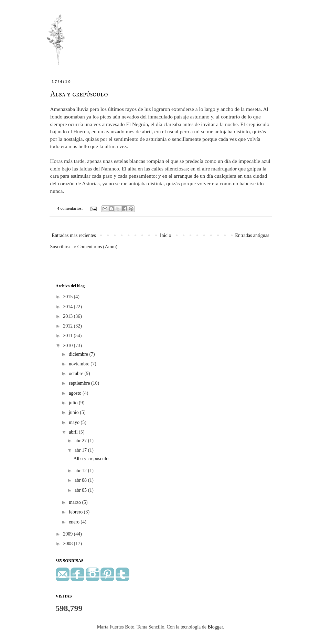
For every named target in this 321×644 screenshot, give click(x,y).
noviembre (80, 364)
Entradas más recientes (74, 235)
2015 (68, 297)
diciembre (79, 354)
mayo (75, 422)
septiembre (80, 383)
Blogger (215, 627)
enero (75, 522)
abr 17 (81, 450)
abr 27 (81, 441)
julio (74, 403)
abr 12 (81, 471)
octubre (77, 373)
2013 (68, 316)
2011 (68, 336)
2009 (68, 534)
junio (74, 412)
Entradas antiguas (252, 235)
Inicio (166, 235)
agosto (76, 393)
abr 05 (81, 490)
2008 (68, 544)
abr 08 (81, 480)
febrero (76, 512)
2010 (68, 346)
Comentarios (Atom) (97, 247)
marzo (75, 502)
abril (74, 432)
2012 (68, 326)
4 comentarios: (71, 208)
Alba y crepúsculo (79, 94)
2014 (68, 307)
